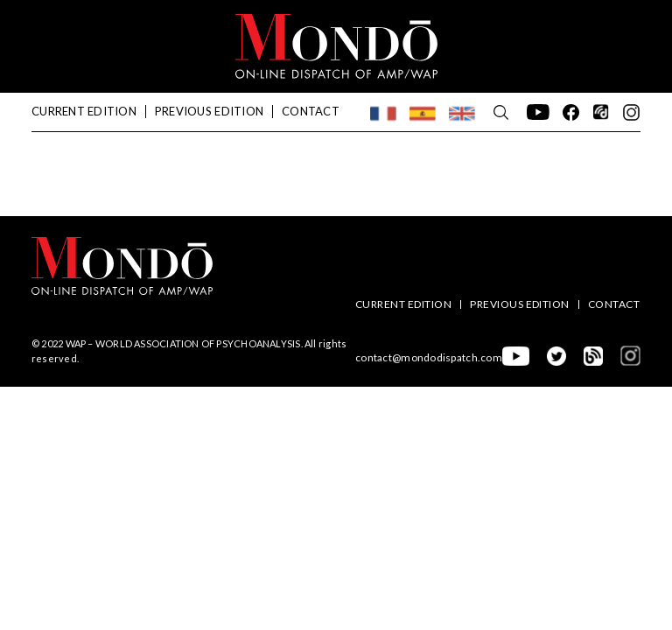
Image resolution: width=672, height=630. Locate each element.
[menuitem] (383, 114)
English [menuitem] (462, 109)
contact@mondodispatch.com (429, 357)
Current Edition (84, 111)
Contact (311, 111)
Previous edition (209, 111)
